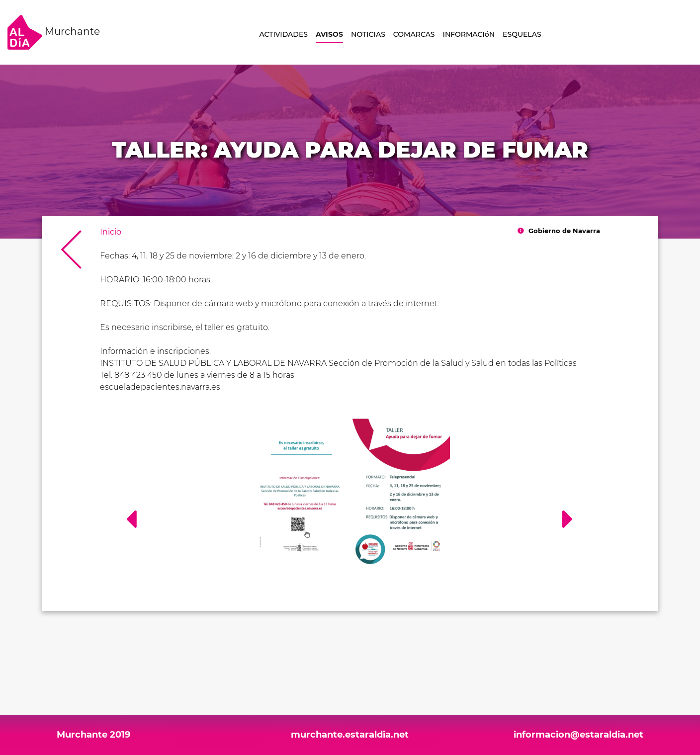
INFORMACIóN (469, 34)
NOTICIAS (368, 34)
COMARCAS (414, 34)
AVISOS (329, 34)
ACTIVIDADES (283, 34)
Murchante (54, 32)
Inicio (111, 232)
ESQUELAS (522, 34)
